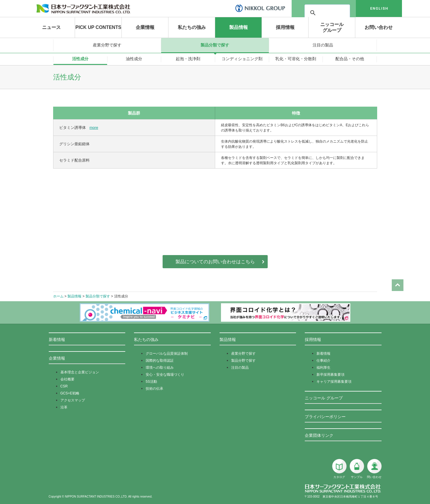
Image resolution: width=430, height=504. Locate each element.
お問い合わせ (379, 27)
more (94, 128)
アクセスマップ (73, 400)
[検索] (344, 13)
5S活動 (151, 382)
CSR (64, 386)
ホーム (58, 296)
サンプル (357, 469)
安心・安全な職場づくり (165, 375)
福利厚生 (323, 368)
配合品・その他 (350, 59)
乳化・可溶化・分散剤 (296, 59)
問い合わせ (374, 469)
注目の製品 (323, 45)
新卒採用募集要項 (330, 375)
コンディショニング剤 (242, 59)
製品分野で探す (243, 361)
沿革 (64, 407)
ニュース (51, 27)
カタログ (339, 469)
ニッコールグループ (332, 27)
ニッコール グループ (324, 398)
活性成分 (80, 59)
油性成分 (134, 59)
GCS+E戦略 (70, 393)
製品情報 (238, 27)
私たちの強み (192, 27)
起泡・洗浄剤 (188, 59)
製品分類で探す (215, 45)
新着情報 (57, 340)
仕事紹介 (323, 361)
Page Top (398, 271)
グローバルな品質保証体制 (167, 354)
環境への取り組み (160, 368)
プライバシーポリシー (325, 417)
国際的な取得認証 (160, 361)
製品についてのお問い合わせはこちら (215, 262)
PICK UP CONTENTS (98, 27)
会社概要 (67, 379)
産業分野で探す (107, 45)
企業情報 (145, 27)
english (379, 8)
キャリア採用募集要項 (334, 382)
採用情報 (285, 27)
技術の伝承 (154, 389)
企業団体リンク (319, 435)
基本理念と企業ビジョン (80, 372)
